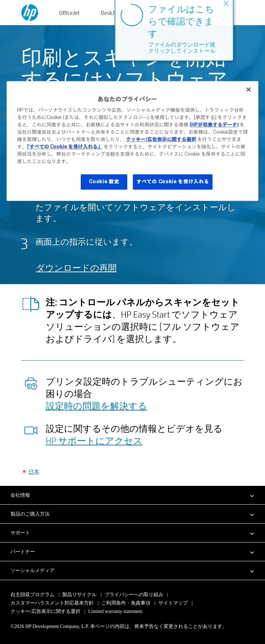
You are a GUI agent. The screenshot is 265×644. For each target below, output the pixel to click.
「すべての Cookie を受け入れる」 (65, 147)
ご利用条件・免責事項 (126, 603)
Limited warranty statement (115, 611)
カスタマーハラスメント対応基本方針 (53, 603)
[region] (132, 141)
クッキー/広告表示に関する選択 (45, 611)
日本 (34, 471)
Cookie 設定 (104, 182)
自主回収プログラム (33, 595)
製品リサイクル (79, 595)
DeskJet (110, 13)
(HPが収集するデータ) (214, 125)
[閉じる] (249, 89)
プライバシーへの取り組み (134, 595)
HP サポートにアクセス (94, 441)
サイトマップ (173, 603)
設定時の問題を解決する (96, 406)
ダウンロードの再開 (76, 268)
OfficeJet (69, 13)
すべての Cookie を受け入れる (173, 182)
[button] (132, 495)
